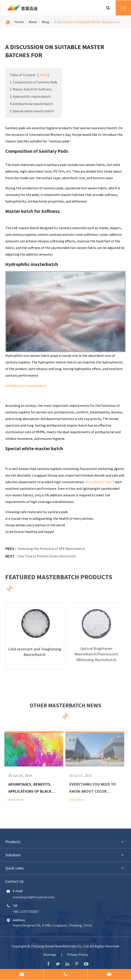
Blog (46, 22)
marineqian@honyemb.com (34, 897)
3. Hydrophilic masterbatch (30, 96)
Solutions (13, 854)
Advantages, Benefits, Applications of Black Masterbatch (27, 788)
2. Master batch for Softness (31, 89)
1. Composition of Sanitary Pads (34, 82)
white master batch (99, 482)
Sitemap (50, 954)
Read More (13, 799)
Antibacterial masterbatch (25, 386)
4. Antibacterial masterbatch (31, 104)
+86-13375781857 (26, 911)
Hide (43, 75)
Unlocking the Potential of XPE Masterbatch (51, 549)
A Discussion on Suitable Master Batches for (87, 22)
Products (13, 841)
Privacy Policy (78, 954)
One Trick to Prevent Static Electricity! (47, 556)
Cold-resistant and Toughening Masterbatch (35, 648)
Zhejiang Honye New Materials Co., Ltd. (60, 946)
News (33, 22)
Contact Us (15, 881)
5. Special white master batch (32, 111)
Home (19, 22)
